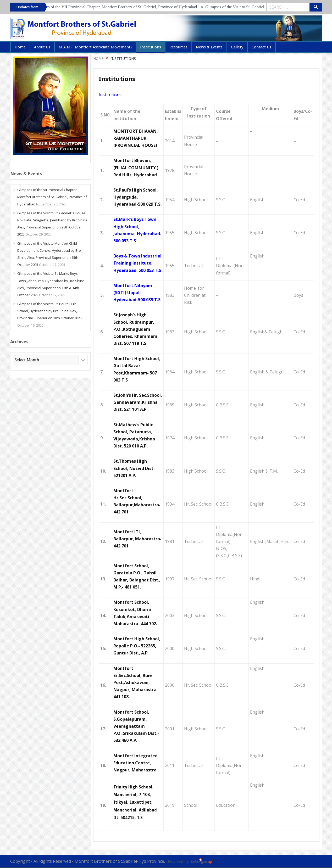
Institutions (151, 47)
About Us (42, 47)
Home (20, 47)
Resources (178, 47)
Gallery (237, 47)
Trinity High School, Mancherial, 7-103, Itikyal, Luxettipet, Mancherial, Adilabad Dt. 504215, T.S (135, 802)
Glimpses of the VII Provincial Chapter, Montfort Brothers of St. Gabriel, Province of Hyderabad (119, 7)
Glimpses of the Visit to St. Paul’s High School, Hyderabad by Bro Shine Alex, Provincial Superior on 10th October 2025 (49, 311)
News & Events (209, 47)
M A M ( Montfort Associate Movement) (95, 47)
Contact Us (261, 47)
